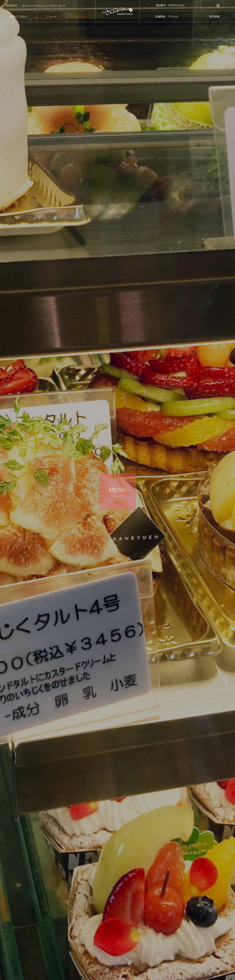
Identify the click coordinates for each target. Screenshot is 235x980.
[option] (48, 6)
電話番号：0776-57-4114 (170, 5)
